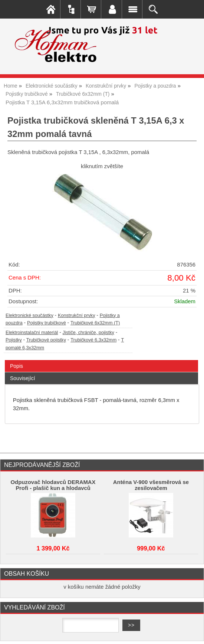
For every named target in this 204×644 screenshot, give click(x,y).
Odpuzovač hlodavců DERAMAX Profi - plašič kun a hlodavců (53, 485)
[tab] (101, 360)
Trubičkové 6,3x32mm (93, 340)
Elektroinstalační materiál (32, 333)
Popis (17, 366)
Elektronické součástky (29, 316)
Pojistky (14, 340)
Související (23, 378)
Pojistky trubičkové (47, 323)
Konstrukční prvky (77, 316)
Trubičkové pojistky (46, 340)
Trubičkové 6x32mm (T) (95, 323)
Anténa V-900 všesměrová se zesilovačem (151, 485)
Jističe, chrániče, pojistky (88, 333)
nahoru (193, 633)
